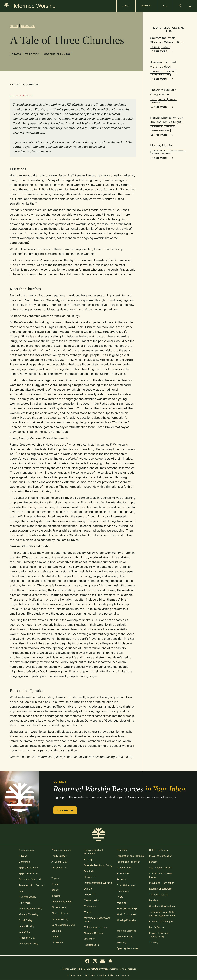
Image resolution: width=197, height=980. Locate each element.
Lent (21, 891)
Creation (56, 931)
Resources (28, 26)
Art (154, 99)
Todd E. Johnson (26, 84)
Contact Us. (124, 975)
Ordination (90, 939)
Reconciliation (124, 868)
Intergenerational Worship (98, 883)
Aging (55, 884)
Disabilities (57, 942)
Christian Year (59, 907)
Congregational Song (63, 925)
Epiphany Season (28, 873)
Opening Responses (127, 948)
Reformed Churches (161, 154)
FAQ (165, 6)
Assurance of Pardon (161, 868)
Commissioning (60, 919)
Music (172, 99)
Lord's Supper (178, 150)
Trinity (120, 897)
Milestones (90, 906)
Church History (60, 913)
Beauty (55, 890)
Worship (170, 71)
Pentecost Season (61, 850)
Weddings (122, 903)
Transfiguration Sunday (31, 885)
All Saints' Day (59, 862)
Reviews (121, 879)
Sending (154, 942)
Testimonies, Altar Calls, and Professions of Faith (162, 914)
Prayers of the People (161, 921)
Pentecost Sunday (29, 944)
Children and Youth (62, 902)
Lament (153, 862)
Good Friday (26, 920)
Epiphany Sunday (28, 868)
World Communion (127, 914)
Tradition (33, 54)
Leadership (90, 894)
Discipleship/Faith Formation (94, 852)
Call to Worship (125, 937)
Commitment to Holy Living (160, 875)
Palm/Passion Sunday (31, 909)
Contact (146, 6)
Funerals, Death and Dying (98, 865)
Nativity (170, 127)
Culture (55, 937)
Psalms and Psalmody (129, 862)
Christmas (157, 127)
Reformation (123, 873)
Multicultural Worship (95, 927)
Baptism (153, 900)
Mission (88, 912)
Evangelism (157, 71)
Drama (16, 54)
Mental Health (91, 900)
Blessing (56, 896)
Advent (23, 856)
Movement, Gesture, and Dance (97, 920)
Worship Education (127, 920)
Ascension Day (27, 938)
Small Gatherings (126, 885)
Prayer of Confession (161, 856)
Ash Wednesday (28, 897)
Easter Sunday (27, 926)
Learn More (162, 51)
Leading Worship (160, 150)
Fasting (88, 859)
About (126, 6)
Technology (123, 891)
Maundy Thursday (29, 914)
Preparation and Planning (130, 856)
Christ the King (59, 868)
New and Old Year (94, 933)
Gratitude (89, 871)
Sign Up (65, 810)
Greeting (121, 942)
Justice (88, 889)
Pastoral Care (91, 945)
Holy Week (25, 903)
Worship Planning (57, 54)
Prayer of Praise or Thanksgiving (159, 935)
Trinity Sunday (59, 856)
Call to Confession (159, 850)
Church (155, 47)
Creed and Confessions (162, 906)
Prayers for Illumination (162, 883)
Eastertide (24, 932)
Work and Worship (127, 909)
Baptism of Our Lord (30, 879)
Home (14, 26)
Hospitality (90, 877)
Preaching (122, 850)
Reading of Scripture (160, 889)
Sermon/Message (159, 894)
